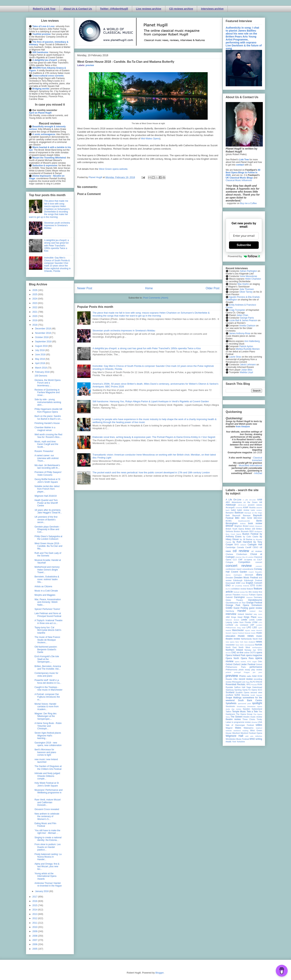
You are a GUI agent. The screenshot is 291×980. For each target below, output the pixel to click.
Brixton (237, 531)
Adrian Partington (248, 271)
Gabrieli (229, 597)
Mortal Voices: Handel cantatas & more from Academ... (47, 707)
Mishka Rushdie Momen (248, 349)
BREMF (230, 526)
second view (256, 692)
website (229, 731)
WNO (252, 739)
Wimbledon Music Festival (237, 739)
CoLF (260, 560)
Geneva (249, 597)
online (247, 653)
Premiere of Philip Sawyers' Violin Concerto (48, 473)
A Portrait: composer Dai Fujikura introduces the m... (47, 697)
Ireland (241, 614)
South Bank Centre (250, 700)
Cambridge (231, 547)
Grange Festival (254, 603)
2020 (35, 316)
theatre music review (253, 717)
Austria (252, 507)
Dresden (229, 578)
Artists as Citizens (43, 586)
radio (249, 676)
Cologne (229, 562)
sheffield (229, 695)
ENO (228, 586)
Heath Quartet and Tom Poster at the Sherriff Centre (46, 503)
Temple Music (239, 712)
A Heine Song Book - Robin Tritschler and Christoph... (48, 726)
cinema (238, 557)
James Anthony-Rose (240, 333)
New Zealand (250, 642)
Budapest (258, 531)
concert (259, 562)
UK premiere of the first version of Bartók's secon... (46, 520)
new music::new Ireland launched (46, 761)
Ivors (260, 614)
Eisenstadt (230, 583)
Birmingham (232, 523)
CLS (235, 560)
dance (228, 575)
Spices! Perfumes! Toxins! (47, 609)
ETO (253, 586)
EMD (238, 583)
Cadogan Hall (255, 545)
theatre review (233, 719)
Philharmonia (232, 670)
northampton (257, 647)
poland (228, 672)
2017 (35, 897)
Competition (244, 562)
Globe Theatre (234, 600)
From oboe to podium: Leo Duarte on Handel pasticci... (48, 847)
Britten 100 (250, 529)
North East (231, 647)
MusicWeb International (250, 466)
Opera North (232, 658)
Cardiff (248, 547)
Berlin (259, 521)
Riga (248, 682)
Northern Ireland (234, 650)
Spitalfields (231, 703)
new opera (230, 642)
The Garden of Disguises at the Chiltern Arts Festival (48, 768)
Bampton (230, 513)
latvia (260, 617)
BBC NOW (247, 518)
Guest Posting (241, 608)
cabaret (243, 545)
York (234, 742)
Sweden (246, 709)
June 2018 (41, 355)
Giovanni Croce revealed (47, 809)
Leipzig (229, 622)
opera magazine (254, 655)
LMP (252, 625)
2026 (35, 290)
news (259, 642)
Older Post (212, 288)
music (253, 633)
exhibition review (239, 589)
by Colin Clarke (251, 537)
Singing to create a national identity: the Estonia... (48, 839)
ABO (228, 502)
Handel (242, 611)
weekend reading (241, 731)
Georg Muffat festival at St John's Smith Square (47, 481)
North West (244, 647)
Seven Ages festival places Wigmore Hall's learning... (48, 736)
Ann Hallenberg (252, 341)
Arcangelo (230, 507)
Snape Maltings (234, 698)
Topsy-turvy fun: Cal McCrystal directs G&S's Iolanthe (48, 630)
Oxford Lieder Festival (244, 664)
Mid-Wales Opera (150, 139)
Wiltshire (259, 736)
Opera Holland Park (236, 655)
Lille (237, 625)
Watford (259, 728)
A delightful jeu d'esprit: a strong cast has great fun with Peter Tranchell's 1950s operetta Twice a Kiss (147, 348)
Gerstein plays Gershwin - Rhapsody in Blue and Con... (47, 529)
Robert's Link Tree (44, 9)
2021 (35, 312)
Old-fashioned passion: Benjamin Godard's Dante (46, 649)
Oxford (229, 664)
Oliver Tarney (246, 292)
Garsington (239, 597)
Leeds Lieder (256, 620)
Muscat (247, 633)
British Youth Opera (235, 529)
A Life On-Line (233, 500)
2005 (35, 949)
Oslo (260, 661)
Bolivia (243, 523)
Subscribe (244, 245)
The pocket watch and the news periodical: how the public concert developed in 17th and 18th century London (151, 472)
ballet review (243, 510)
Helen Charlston (253, 279)
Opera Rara (247, 658)
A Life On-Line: (249, 500)
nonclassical (249, 645)
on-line (240, 653)
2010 (35, 927)
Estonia (246, 586)
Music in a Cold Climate (46, 591)
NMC (242, 645)
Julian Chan (242, 315)
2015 (35, 905)
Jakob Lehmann (248, 365)
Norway (248, 650)
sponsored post (244, 703)
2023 (35, 303)
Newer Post (85, 288)
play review (257, 670)
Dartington (238, 575)
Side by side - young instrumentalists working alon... (48, 402)
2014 (35, 910)
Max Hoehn (243, 284)
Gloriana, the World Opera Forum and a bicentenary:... (48, 383)
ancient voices (255, 505)
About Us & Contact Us (78, 9)
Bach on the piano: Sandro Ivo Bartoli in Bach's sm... (48, 417)
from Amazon (243, 427)
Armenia (239, 508)
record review (246, 679)
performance (256, 667)
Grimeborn (257, 605)
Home (149, 288)
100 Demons (41, 376)
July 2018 (40, 350)
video (259, 725)
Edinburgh (238, 580)
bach (228, 510)
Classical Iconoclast (257, 459)
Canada (240, 547)
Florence (245, 595)
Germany (258, 597)
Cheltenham (242, 554)
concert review (239, 566)
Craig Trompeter (237, 310)
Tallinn (229, 712)
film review (253, 592)
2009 (35, 931)
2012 (35, 918)
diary (259, 575)
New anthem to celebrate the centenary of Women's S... (47, 816)
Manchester (238, 630)
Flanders (237, 595)
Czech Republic (255, 572)
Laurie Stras (235, 357)
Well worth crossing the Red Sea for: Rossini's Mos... (48, 436)
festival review (239, 592)
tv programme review (241, 722)
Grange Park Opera (237, 605)
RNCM (259, 682)
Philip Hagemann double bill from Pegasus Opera (48, 410)
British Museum (256, 526)
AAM (260, 500)
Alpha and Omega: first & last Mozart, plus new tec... (47, 867)
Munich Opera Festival (235, 633)
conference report (234, 569)
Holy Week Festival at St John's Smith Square (47, 784)
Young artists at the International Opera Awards (45, 876)
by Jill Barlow (246, 539)
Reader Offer (232, 679)
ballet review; (256, 510)
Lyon (260, 628)
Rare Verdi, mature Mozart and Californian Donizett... (48, 802)
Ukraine (254, 722)
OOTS (253, 653)
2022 (35, 307)
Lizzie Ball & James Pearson (243, 320)
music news (246, 636)
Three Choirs (249, 719)
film (247, 592)
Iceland (252, 611)
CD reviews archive (181, 9)
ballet (233, 510)
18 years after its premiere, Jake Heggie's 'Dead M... (48, 511)
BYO (237, 545)
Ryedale (229, 687)
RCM (260, 676)
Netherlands (246, 639)
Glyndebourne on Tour (236, 603)
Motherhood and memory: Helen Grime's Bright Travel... (47, 570)
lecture (237, 620)
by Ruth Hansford (242, 542)
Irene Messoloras (249, 276)
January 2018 (42, 891)
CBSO (255, 547)
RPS (249, 684)
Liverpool (244, 625)
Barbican (239, 513)
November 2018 (43, 333)
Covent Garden (239, 572)
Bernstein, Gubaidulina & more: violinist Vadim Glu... (47, 579)
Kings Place (250, 617)
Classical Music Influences (239, 180)
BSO (252, 531)
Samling (238, 690)
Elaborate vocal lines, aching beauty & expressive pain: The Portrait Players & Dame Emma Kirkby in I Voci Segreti (154, 437)
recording (258, 679)
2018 (35, 325)
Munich (259, 630)
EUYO (228, 589)
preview (90, 65)
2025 (35, 294)
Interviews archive (212, 9)
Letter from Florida (242, 622)
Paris (243, 667)
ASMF (246, 507)
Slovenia (245, 695)
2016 (35, 901)
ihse (260, 611)
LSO (255, 627)
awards (259, 508)
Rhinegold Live (239, 682)
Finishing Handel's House (47, 423)
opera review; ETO (243, 662)
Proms (242, 676)
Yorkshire (241, 742)
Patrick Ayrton (246, 346)
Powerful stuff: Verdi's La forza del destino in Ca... (48, 681)
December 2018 (43, 329)
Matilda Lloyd (246, 372)
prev (260, 672)
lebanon (229, 620)
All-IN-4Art (242, 505)
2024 (35, 299)
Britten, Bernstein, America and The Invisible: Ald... (48, 668)
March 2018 (41, 368)
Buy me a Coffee (248, 203)
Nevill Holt (257, 639)
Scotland (230, 692)
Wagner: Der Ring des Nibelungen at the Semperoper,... (45, 716)
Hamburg (230, 611)
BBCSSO (258, 518)
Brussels (245, 531)
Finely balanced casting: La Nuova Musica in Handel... (48, 857)
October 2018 (42, 337)
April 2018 (40, 363)
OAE (234, 653)
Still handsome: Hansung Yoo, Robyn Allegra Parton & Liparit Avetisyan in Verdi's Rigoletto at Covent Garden (151, 401)
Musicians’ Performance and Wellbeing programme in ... (49, 793)
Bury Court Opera (233, 534)
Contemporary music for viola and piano (46, 674)
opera (259, 653)
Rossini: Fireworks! (44, 451)
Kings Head (237, 617)
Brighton (238, 526)
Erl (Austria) (237, 586)
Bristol (246, 526)
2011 (35, 923)
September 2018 (44, 342)
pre (254, 672)
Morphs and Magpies (45, 595)
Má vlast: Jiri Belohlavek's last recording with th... (47, 467)
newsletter (230, 645)
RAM (254, 676)
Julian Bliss (247, 370)
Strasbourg (241, 706)
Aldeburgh (231, 505)
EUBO (259, 586)
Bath (228, 515)
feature (250, 589)
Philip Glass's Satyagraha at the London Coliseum (48, 538)
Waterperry (249, 728)
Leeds (244, 620)
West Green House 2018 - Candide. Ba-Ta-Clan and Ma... (48, 546)
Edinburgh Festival (253, 580)
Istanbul (249, 614)
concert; (259, 566)
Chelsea (229, 554)
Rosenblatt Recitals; (236, 684)
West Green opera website (113, 169)
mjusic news (250, 630)
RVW (260, 684)
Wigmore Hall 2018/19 (46, 496)
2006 (35, 944)
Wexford (236, 733)
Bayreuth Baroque (241, 515)
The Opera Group (244, 714)
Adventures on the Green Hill (247, 502)
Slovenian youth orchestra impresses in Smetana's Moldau (124, 331)
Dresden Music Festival (246, 578)
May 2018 (40, 359)
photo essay (244, 670)
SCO (260, 690)
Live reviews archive (149, 9)
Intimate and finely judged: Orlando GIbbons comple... (48, 776)
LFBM (255, 622)
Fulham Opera (256, 595)
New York (239, 642)
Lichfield (229, 625)
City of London (248, 557)
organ (255, 662)
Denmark (249, 575)
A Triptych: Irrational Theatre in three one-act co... (49, 622)
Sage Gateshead (254, 687)
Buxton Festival (250, 534)
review (229, 682)
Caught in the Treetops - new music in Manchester (48, 689)
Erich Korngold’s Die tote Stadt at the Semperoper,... (47, 659)
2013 (35, 914)
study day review (233, 709)
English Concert (254, 583)
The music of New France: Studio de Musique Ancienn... (48, 640)
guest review (256, 608)
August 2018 (42, 346)
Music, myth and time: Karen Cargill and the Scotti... (46, 444)
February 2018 (43, 372)
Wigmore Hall (234, 736)
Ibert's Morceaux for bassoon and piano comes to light (45, 752)
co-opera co (250, 560)
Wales (238, 728)
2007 (35, 940)
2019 (35, 320)
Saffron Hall (240, 687)
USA (260, 722)
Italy (255, 614)
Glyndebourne (255, 600)
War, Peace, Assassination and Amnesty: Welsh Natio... (48, 602)
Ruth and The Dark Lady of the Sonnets (48, 554)
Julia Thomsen (247, 289)
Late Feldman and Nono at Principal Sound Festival (48, 615)
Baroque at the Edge (253, 513)
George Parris (247, 318)
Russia (254, 685)
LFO (260, 622)
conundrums (248, 569)
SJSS (237, 695)
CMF (240, 560)
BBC (237, 518)
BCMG (229, 521)
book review (255, 523)
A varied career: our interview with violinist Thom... (47, 458)
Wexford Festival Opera (251, 733)
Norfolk (259, 645)
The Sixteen (237, 717)
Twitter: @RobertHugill (114, 9)
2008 (35, 936)
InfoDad (258, 473)
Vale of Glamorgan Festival (240, 725)
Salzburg (230, 690)
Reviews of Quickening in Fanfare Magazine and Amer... (47, 393)
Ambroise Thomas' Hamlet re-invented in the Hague (48, 884)
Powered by (244, 256)
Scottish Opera (242, 692)
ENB (243, 583)
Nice (237, 645)
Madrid (228, 630)
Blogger (159, 973)
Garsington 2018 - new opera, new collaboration (48, 744)
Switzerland (257, 709)
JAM (228, 617)
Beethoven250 (244, 521)
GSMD (229, 608)
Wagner (229, 728)
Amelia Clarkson (247, 326)
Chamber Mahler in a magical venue (45, 429)
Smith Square (256, 695)
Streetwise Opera (255, 706)
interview (231, 614)
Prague (247, 672)
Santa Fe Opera (250, 690)
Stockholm (230, 706)
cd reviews (257, 551)
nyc (255, 650)
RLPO (253, 682)
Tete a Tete (252, 712)
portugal (237, 672)
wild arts (249, 736)
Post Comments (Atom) (156, 298)
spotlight (257, 703)
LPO (249, 627)
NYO (260, 650)
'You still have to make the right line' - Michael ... (47, 832)
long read (241, 628)
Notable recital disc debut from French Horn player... (47, 489)
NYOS (228, 653)
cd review (241, 551)
